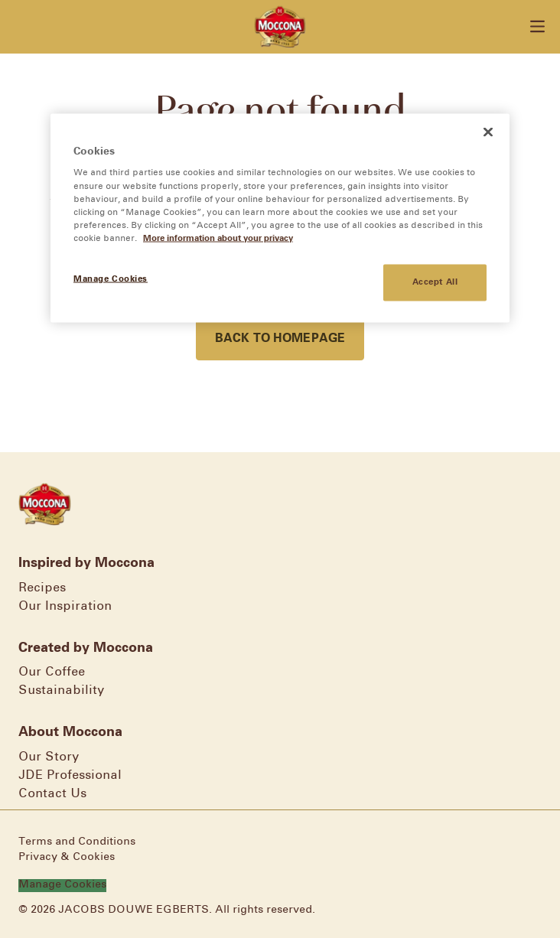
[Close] (488, 132)
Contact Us (52, 794)
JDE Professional (70, 775)
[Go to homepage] (280, 27)
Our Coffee (52, 672)
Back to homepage (280, 339)
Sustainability (61, 690)
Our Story (49, 757)
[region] (280, 218)
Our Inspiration (65, 606)
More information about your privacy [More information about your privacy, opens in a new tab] (218, 238)
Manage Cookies (62, 885)
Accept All (435, 282)
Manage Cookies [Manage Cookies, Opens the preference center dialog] (111, 278)
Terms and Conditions (77, 842)
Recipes (42, 588)
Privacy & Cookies (67, 857)
